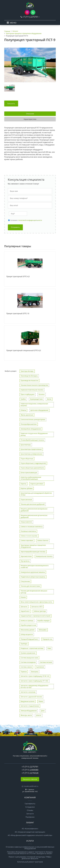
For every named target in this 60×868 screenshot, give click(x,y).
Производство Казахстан (29, 380)
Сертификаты (30, 804)
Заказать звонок (30, 779)
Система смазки (26, 667)
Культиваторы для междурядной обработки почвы (36, 494)
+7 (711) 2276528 (30, 773)
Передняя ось (47, 639)
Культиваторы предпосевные (31, 449)
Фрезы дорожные (27, 415)
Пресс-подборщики (28, 394)
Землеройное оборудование (31, 429)
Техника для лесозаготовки (30, 586)
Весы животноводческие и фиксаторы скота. (37, 602)
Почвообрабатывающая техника (32, 440)
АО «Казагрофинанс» (30, 829)
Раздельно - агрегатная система (32, 648)
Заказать (11, 104)
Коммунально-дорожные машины (33, 572)
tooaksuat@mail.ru (31, 786)
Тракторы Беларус (27, 371)
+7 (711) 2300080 (30, 770)
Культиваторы (26, 445)
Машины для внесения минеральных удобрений (34, 510)
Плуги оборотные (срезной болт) (32, 468)
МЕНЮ (13, 23)
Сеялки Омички (43, 540)
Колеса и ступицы (27, 621)
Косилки (42, 394)
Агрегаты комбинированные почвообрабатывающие (31, 478)
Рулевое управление (28, 653)
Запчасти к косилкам (28, 692)
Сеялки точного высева (29, 536)
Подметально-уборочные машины (33, 577)
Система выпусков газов (29, 658)
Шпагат (39, 715)
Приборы (24, 644)
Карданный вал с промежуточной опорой (36, 616)
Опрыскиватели (26, 522)
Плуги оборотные (27, 459)
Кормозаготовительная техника (32, 390)
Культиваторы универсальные (32, 454)
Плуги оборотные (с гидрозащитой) (33, 463)
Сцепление (40, 667)
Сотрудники (30, 807)
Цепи (43, 711)
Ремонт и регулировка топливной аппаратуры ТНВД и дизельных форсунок (30, 858)
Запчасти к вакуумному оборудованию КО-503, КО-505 (34, 686)
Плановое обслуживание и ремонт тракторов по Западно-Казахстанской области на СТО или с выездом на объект (30, 853)
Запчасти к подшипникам (30, 706)
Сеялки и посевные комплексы (32, 527)
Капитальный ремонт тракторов (30, 862)
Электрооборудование (29, 711)
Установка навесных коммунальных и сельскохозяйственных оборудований (30, 848)
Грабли (23, 399)
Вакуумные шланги (28, 701)
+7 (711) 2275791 (30, 17)
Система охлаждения (28, 662)
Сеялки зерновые (27, 540)
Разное (23, 597)
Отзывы (30, 810)
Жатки (49, 399)
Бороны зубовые (27, 488)
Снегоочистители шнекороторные (33, 419)
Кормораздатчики (36, 399)
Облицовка (43, 630)
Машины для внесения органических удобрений (34, 516)
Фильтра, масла (26, 715)
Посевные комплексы (28, 531)
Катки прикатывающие (29, 472)
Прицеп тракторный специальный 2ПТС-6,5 (24, 351)
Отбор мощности (27, 634)
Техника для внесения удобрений (33, 504)
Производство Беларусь (29, 376)
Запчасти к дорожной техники (31, 697)
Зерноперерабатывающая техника (33, 552)
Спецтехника (25, 581)
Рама (49, 648)
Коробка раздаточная (28, 625)
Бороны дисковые (37, 484)
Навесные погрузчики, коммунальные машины (34, 405)
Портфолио (30, 817)
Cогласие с (26, 220)
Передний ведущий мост (30, 639)
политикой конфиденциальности (30, 220)
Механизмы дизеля (28, 630)
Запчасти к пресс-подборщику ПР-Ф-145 (35, 676)
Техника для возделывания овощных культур (34, 592)
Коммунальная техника (44, 556)
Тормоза (24, 672)
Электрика (35, 672)
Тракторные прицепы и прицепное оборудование (33, 546)
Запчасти (24, 607)
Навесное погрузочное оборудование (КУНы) (34, 434)
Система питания (46, 662)
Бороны (23, 484)
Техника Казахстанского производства (34, 385)
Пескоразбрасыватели (29, 424)
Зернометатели (26, 556)
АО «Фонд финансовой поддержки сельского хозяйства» (30, 835)
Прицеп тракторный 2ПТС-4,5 (18, 277)
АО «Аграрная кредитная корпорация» (30, 832)
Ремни (41, 701)
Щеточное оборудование (39, 410)
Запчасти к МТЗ (37, 607)
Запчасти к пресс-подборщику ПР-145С (35, 681)
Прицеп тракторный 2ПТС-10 (18, 314)
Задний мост (25, 611)
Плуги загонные (26, 500)
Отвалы (23, 410)
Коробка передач (44, 621)
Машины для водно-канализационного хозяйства (35, 567)
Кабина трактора (40, 611)
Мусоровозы (25, 561)
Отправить (15, 227)
